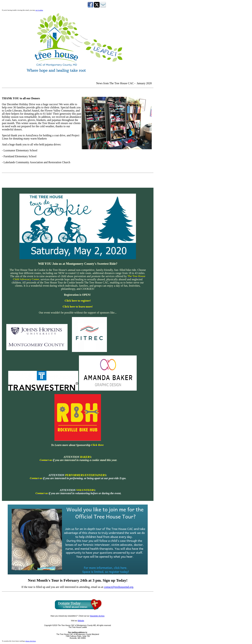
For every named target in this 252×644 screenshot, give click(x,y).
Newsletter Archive (97, 616)
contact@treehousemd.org (118, 587)
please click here (31, 641)
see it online (39, 10)
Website (81, 621)
